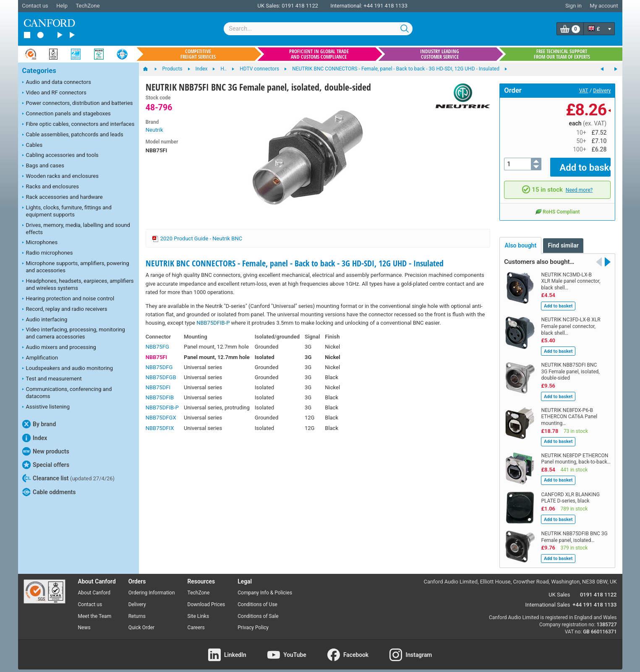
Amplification (40, 358)
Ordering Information (152, 587)
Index (35, 438)
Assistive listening (46, 407)
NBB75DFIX (160, 428)
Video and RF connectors (54, 93)
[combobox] (318, 29)
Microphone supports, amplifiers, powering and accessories (76, 267)
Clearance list (69, 478)
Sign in (573, 6)
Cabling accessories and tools (60, 156)
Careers (196, 622)
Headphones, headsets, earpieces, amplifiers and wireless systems (78, 284)
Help (62, 6)
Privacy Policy (253, 622)
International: (346, 6)
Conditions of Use (257, 599)
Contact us (35, 6)
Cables (33, 146)
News (84, 622)
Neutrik (154, 130)
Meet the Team (95, 610)
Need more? (579, 184)
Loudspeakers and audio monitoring (68, 369)
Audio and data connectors (57, 83)
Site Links (199, 610)
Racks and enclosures (51, 187)
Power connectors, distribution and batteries (78, 104)
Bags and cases (43, 166)
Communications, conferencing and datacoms (67, 393)
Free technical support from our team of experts (562, 54)
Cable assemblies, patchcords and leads (73, 135)
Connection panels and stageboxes (67, 114)
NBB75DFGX (161, 418)
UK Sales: (269, 6)
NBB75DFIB (160, 397)
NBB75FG (157, 347)
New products (46, 451)
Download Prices (206, 599)
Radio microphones (48, 253)
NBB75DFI (158, 387)
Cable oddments (49, 492)
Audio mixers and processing (59, 348)
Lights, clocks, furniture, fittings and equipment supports (67, 211)
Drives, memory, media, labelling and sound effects (76, 229)
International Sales (548, 599)
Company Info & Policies (265, 587)
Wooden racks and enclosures (60, 177)
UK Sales (559, 589)
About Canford (94, 587)
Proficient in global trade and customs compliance (319, 54)
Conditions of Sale (258, 610)
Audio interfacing (45, 320)
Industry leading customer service (440, 54)
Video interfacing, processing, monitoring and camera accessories (74, 333)
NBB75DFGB (161, 377)
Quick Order (141, 622)
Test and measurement (52, 379)
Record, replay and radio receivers (65, 310)
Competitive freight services (198, 54)
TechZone (88, 6)
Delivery (602, 91)
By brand (39, 424)
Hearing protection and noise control (68, 299)
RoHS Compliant (557, 206)
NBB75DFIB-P (213, 323)
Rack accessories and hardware (63, 198)
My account (604, 6)
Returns (137, 610)
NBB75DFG (159, 367)
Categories (39, 71)
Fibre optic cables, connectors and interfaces (78, 125)
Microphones (40, 243)
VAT (584, 91)
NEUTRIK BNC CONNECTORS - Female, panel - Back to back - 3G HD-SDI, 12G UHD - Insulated (295, 263)
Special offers (46, 465)
